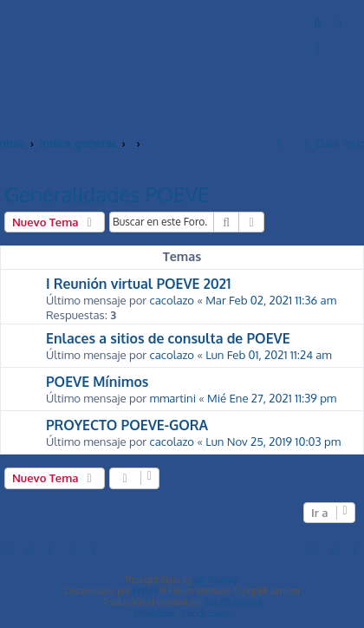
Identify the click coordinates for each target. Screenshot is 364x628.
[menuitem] (318, 22)
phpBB (146, 591)
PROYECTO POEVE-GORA (127, 425)
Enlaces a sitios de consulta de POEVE (168, 338)
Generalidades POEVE (107, 194)
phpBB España (234, 602)
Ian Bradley (216, 579)
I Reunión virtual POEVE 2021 (138, 284)
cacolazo (172, 300)
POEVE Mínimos (97, 382)
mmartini (172, 398)
